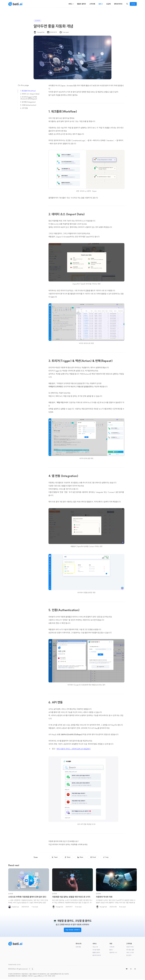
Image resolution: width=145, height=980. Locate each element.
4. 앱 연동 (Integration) (28, 102)
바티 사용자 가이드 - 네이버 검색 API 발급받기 (74, 749)
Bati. (15, 969)
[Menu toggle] (73, 4)
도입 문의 (129, 955)
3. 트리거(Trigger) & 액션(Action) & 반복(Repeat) (29, 98)
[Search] (127, 4)
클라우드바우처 (97, 955)
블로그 (111, 950)
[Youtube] (131, 969)
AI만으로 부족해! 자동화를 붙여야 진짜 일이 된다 (27, 897)
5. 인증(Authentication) (28, 105)
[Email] (93, 857)
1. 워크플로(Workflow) (28, 91)
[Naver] (127, 969)
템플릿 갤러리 (96, 953)
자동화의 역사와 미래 (104, 897)
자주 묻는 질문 (130, 950)
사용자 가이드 (130, 947)
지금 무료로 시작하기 (73, 930)
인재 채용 (78, 947)
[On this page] (30, 86)
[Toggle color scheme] (31, 969)
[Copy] (106, 857)
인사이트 (38, 21)
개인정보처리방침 (12, 965)
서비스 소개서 (130, 953)
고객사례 (112, 947)
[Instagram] (135, 969)
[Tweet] (55, 857)
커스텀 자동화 (96, 950)
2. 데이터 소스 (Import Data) (30, 94)
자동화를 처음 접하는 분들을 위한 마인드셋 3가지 (71, 897)
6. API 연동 (24, 108)
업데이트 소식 (113, 953)
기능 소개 (95, 947)
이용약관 (19, 965)
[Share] (67, 857)
